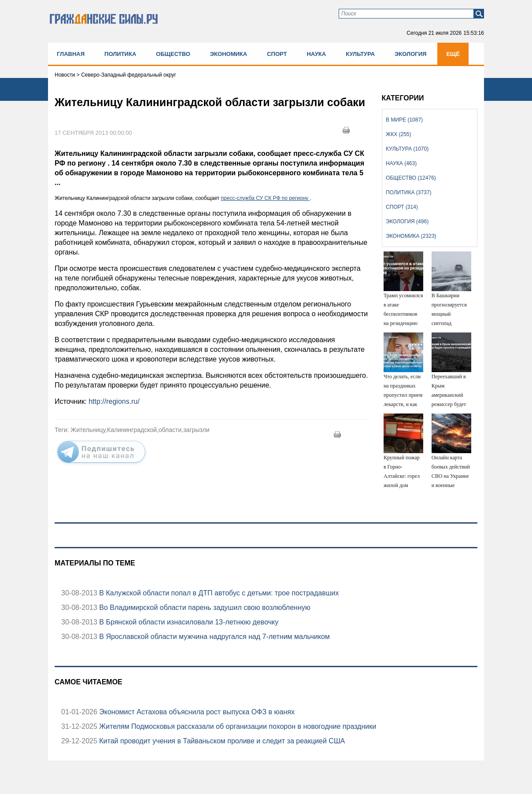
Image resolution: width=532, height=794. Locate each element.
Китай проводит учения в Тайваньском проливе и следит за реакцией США (221, 741)
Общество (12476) (411, 178)
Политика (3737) (408, 192)
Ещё (453, 54)
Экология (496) (407, 222)
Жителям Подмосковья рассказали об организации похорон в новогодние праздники (237, 726)
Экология (410, 54)
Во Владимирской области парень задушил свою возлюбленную (204, 608)
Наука (316, 54)
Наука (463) (401, 163)
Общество (173, 54)
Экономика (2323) (411, 236)
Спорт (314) (402, 207)
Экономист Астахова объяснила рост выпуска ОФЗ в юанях (196, 712)
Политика (120, 54)
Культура (360, 54)
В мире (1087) (404, 120)
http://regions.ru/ (114, 401)
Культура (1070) (407, 149)
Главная (71, 54)
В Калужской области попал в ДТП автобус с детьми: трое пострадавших (218, 593)
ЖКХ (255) (398, 134)
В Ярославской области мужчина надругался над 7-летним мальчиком (214, 637)
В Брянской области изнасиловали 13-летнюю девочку (188, 622)
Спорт (277, 54)
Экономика (229, 54)
